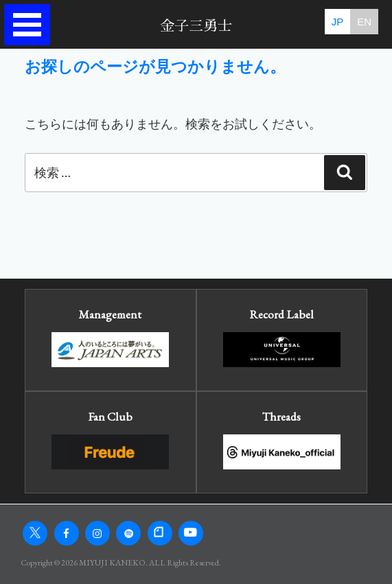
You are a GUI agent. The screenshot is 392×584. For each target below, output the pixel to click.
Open (32, 25)
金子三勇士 (196, 26)
